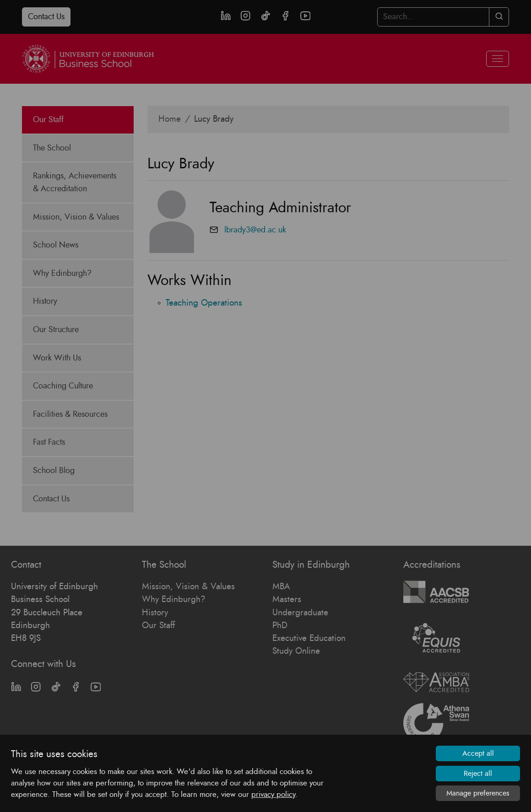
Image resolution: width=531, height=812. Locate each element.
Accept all (478, 753)
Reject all (478, 774)
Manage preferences (478, 793)
